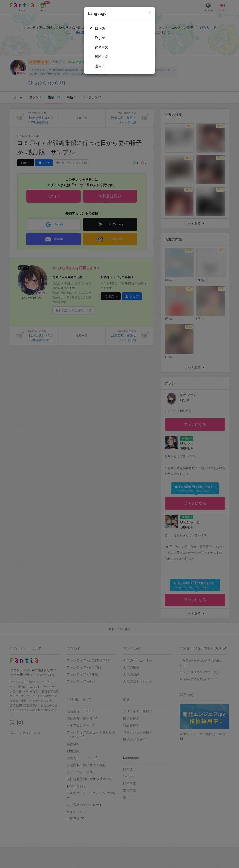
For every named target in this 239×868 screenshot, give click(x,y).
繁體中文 (102, 57)
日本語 (100, 28)
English (100, 38)
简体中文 (102, 47)
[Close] (150, 12)
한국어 (100, 66)
